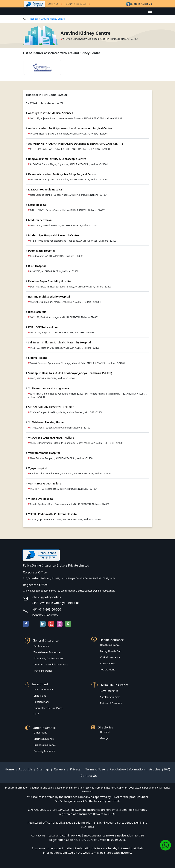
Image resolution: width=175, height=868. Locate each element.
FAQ (167, 769)
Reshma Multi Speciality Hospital (49, 297)
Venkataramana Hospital (44, 453)
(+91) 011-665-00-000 (75, 4)
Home (10, 769)
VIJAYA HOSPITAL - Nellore (45, 483)
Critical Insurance (110, 657)
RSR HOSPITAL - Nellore (43, 327)
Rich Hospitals (37, 312)
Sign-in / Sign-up (139, 4)
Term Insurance (109, 691)
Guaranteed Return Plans (48, 708)
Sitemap (43, 769)
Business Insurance (45, 745)
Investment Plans (44, 689)
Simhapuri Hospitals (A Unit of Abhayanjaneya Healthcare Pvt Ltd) (70, 373)
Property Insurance (45, 751)
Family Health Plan (111, 651)
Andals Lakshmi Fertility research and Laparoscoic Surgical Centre (70, 128)
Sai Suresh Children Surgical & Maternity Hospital (60, 342)
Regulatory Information (127, 769)
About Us (26, 769)
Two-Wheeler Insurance (47, 652)
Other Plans (40, 733)
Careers (59, 769)
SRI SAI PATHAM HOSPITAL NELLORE (51, 407)
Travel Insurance (43, 671)
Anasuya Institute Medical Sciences (51, 113)
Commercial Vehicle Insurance (51, 664)
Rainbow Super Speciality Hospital (50, 281)
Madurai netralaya (40, 220)
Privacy (76, 769)
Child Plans (40, 696)
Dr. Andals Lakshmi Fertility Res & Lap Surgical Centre (62, 174)
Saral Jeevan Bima (110, 697)
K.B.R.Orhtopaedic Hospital (45, 189)
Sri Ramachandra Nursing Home (49, 388)
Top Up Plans (108, 670)
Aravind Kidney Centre (53, 19)
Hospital (33, 19)
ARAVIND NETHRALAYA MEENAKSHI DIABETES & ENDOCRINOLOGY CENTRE (76, 144)
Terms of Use (95, 769)
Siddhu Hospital (38, 358)
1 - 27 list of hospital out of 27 (45, 103)
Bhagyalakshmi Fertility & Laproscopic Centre (57, 159)
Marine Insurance (44, 739)
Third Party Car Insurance (48, 658)
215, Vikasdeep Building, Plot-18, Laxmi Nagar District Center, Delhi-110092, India (69, 578)
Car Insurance (42, 646)
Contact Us (88, 776)
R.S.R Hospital (37, 266)
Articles (155, 769)
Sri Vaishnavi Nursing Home (46, 422)
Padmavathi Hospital (42, 251)
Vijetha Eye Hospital (41, 499)
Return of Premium (111, 703)
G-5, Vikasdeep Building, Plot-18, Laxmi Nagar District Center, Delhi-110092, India (69, 591)
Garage (104, 738)
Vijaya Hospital (38, 468)
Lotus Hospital (37, 205)
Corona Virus (108, 663)
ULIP (36, 714)
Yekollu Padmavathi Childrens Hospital (53, 514)
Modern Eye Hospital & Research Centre (54, 235)
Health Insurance (110, 645)
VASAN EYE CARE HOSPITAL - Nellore (51, 438)
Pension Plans (42, 702)
